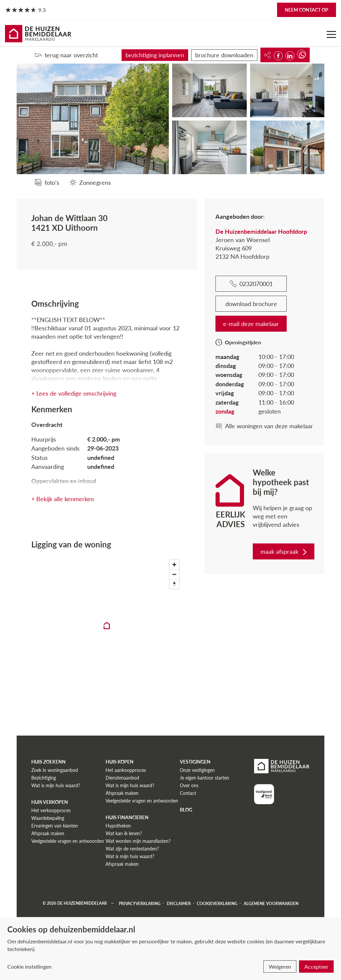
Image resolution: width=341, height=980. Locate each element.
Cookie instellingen (29, 967)
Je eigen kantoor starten (204, 778)
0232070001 (251, 284)
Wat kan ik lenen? (124, 833)
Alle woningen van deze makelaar (264, 426)
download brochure (251, 304)
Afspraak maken (48, 833)
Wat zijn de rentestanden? (132, 849)
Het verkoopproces (51, 810)
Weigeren (280, 967)
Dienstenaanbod (122, 778)
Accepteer (316, 967)
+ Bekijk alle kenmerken (63, 499)
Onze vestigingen (197, 770)
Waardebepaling (48, 818)
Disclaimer (179, 903)
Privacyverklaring (140, 903)
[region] (107, 631)
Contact (188, 793)
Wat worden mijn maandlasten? (138, 841)
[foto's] (47, 182)
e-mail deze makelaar (251, 324)
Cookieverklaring (217, 903)
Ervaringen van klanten (55, 826)
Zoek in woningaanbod (55, 770)
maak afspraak (284, 551)
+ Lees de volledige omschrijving (74, 393)
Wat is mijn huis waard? (56, 785)
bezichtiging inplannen (155, 55)
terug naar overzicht (66, 55)
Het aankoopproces (126, 770)
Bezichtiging (44, 778)
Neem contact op (307, 10)
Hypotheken (118, 826)
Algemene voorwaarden (271, 903)
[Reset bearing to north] (174, 584)
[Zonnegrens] (90, 182)
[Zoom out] (174, 574)
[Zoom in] (174, 565)
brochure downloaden (224, 55)
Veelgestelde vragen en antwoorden (68, 841)
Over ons (189, 785)
